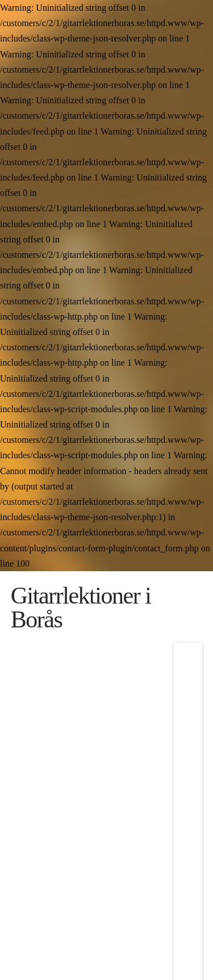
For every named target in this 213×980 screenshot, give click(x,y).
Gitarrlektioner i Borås (81, 608)
